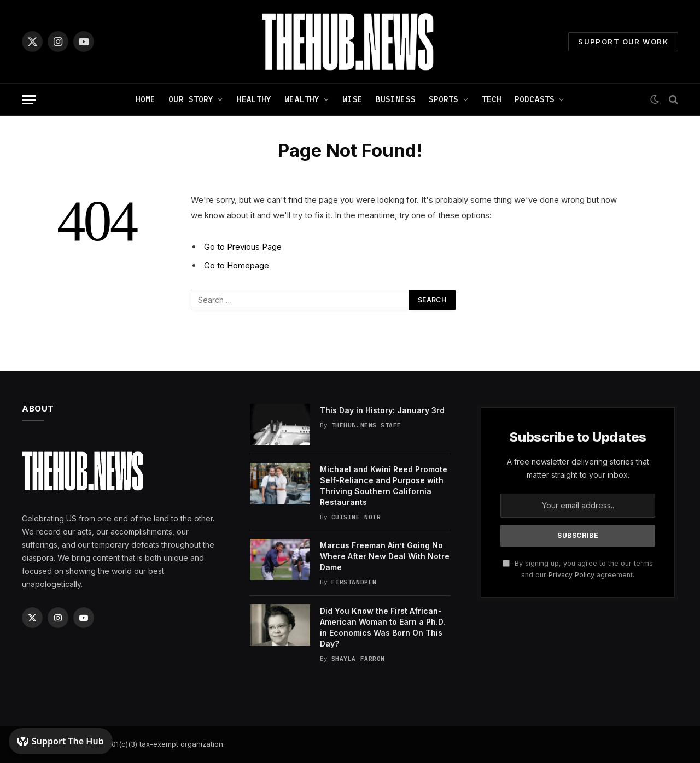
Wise (352, 99)
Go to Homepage (237, 265)
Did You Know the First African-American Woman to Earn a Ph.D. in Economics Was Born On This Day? (383, 627)
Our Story (191, 99)
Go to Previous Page (243, 247)
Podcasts (535, 99)
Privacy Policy (571, 575)
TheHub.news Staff (366, 425)
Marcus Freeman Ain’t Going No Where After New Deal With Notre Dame (385, 556)
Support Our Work (623, 42)
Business (396, 99)
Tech (492, 99)
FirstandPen (354, 582)
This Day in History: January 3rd (382, 410)
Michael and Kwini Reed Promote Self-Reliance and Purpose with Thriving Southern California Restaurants (384, 486)
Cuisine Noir (356, 517)
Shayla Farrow (358, 659)
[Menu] (29, 100)
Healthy (254, 99)
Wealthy (302, 99)
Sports (444, 99)
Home (145, 99)
